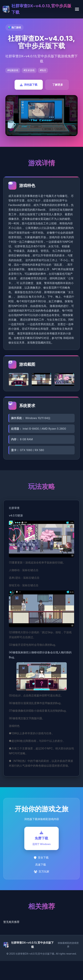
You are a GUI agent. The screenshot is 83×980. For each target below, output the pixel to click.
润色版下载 (29, 85)
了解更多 (58, 85)
